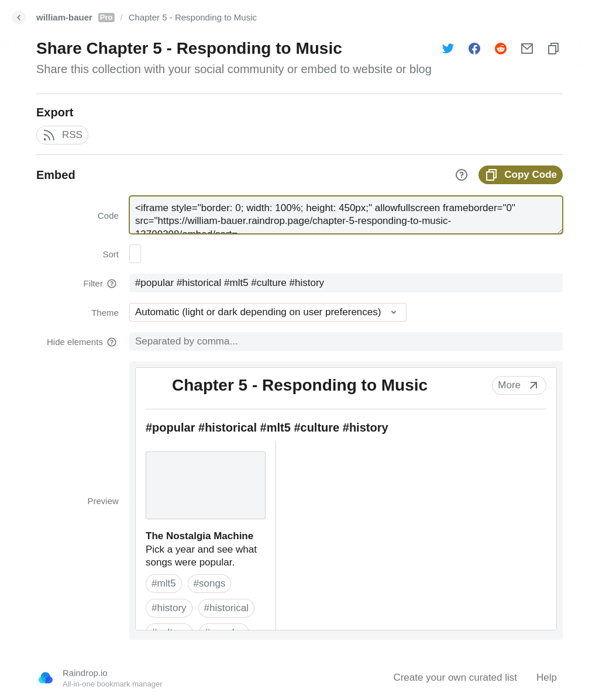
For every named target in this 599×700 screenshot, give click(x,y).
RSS (62, 135)
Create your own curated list (455, 677)
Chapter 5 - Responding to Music (193, 17)
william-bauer (75, 17)
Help (547, 677)
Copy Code (521, 175)
